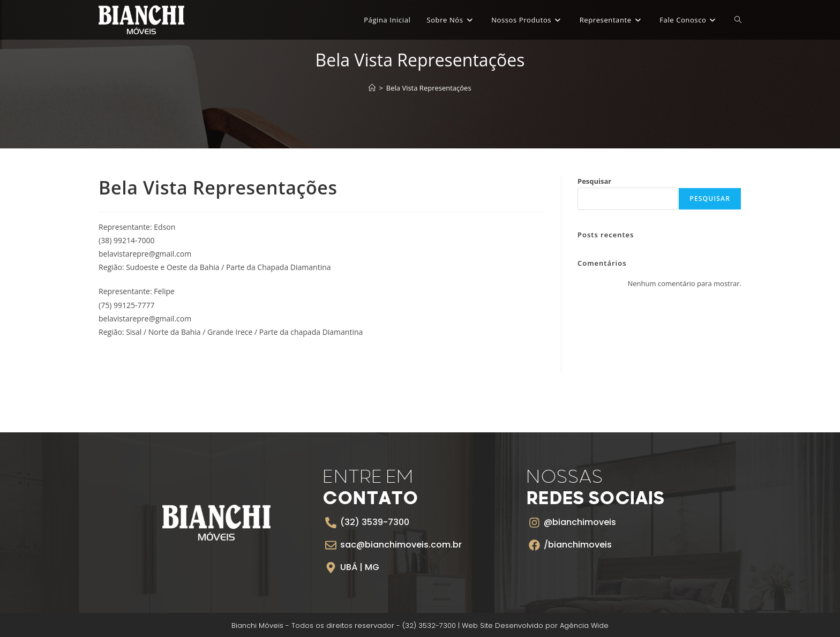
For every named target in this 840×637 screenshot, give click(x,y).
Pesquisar (594, 181)
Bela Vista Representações (429, 88)
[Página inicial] (372, 88)
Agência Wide (584, 625)
